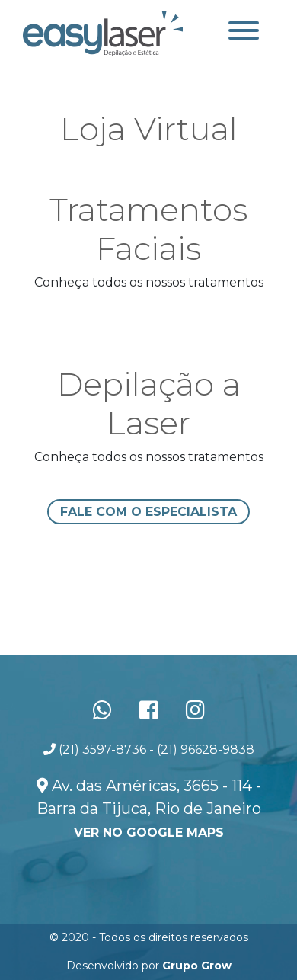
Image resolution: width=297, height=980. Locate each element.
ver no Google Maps (149, 833)
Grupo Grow (197, 966)
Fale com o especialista (148, 512)
